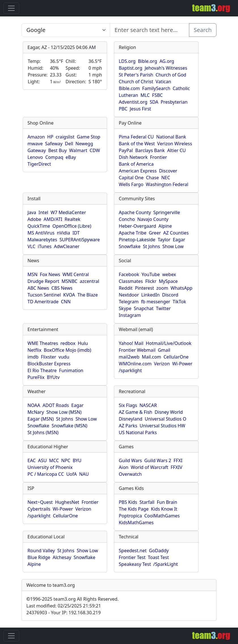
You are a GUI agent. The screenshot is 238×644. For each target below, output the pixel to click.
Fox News (50, 274)
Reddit (126, 288)
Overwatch (130, 474)
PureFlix (36, 377)
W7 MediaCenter (68, 212)
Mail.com (151, 357)
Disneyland (130, 419)
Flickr (151, 281)
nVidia (64, 233)
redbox (68, 343)
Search (203, 30)
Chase (152, 178)
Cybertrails (39, 509)
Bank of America (136, 164)
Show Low (173, 246)
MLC (145, 95)
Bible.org (148, 61)
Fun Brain (167, 502)
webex (169, 274)
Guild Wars (130, 460)
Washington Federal (167, 184)
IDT (76, 233)
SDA (154, 102)
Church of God (171, 75)
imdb (33, 357)
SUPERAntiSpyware (80, 240)
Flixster (48, 357)
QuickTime (39, 226)
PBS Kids (128, 502)
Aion (124, 467)
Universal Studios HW (162, 426)
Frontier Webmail (137, 350)
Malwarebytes (42, 240)
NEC (166, 178)
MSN (32, 274)
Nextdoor (129, 295)
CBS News (62, 288)
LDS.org (127, 61)
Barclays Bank (150, 150)
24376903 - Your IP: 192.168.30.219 (63, 613)
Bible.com (129, 88)
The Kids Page (134, 509)
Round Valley (41, 551)
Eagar (179, 240)
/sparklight (130, 370)
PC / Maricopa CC (46, 474)
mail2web (129, 357)
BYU (77, 460)
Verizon (162, 364)
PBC (123, 109)
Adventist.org (133, 102)
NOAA (34, 405)
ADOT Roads (56, 405)
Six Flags (128, 405)
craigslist (65, 137)
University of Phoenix (50, 467)
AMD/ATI (53, 219)
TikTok (179, 302)
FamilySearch (156, 88)
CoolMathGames (162, 516)
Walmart (78, 150)
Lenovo (35, 157)
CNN (66, 302)
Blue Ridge (39, 557)
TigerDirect (39, 164)
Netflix (34, 350)
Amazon (36, 137)
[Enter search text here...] (66, 30)
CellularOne (176, 357)
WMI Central (76, 274)
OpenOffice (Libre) (72, 226)
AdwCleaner (67, 246)
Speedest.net (133, 551)
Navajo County (153, 219)
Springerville (167, 212)
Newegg (84, 144)
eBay (71, 157)
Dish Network (133, 157)
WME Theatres (43, 343)
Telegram (129, 302)
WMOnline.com (135, 364)
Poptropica (130, 516)
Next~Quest (40, 502)
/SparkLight (166, 564)
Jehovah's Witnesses (166, 68)
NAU (84, 474)
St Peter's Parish (136, 75)
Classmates (131, 281)
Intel (43, 212)
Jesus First (140, 109)
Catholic (181, 88)
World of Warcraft (150, 467)
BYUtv (53, 377)
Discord (170, 295)
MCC (54, 460)
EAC (32, 460)
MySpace (168, 281)
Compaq (54, 157)
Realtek (72, 219)
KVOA (69, 295)
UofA (72, 474)
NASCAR (148, 405)
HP (50, 137)
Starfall (147, 502)
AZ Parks (128, 426)
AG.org (167, 61)
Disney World (169, 412)
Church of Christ (136, 82)
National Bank (171, 137)
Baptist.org (130, 68)
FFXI (178, 460)
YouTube (151, 274)
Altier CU (177, 150)
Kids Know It (164, 509)
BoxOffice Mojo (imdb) (68, 350)
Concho (127, 219)
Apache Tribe (133, 233)
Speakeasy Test (135, 564)
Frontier (159, 157)
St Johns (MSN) (43, 432)
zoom (162, 288)
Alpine (165, 226)
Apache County (135, 212)
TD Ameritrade (43, 302)
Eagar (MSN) (41, 419)
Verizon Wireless (175, 144)
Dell (69, 144)
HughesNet (67, 502)
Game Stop (89, 137)
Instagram (130, 315)
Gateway (37, 150)
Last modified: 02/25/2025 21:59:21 (64, 606)
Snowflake (130, 246)
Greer (155, 233)
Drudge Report (43, 281)
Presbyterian (174, 102)
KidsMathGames (136, 523)
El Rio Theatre (42, 370)
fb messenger (156, 302)
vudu (64, 357)
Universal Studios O (166, 419)
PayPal (126, 150)
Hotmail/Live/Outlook (168, 343)
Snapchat (144, 308)
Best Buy (57, 150)
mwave (35, 144)
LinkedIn (151, 295)
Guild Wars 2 (158, 460)
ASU (42, 460)
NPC (66, 460)
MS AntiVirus (41, 233)
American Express (138, 171)
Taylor (164, 240)
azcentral (90, 281)
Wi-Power (182, 364)
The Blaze (88, 295)
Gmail (164, 350)
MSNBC (69, 281)
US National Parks (138, 432)
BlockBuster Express (49, 364)
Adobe (34, 219)
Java (32, 212)
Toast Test (158, 557)
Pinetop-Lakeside (137, 240)
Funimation (71, 370)
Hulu (83, 343)
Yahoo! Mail (131, 343)
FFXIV (176, 467)
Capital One (131, 178)
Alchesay (62, 557)
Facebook (129, 274)
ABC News (38, 288)
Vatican (163, 82)
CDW (95, 150)
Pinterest (144, 288)
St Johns (151, 246)
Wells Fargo (131, 184)
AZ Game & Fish (135, 412)
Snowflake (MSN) (69, 426)
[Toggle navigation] (11, 8)
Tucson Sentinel (44, 295)
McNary (36, 412)
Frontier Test (132, 557)
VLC (31, 246)
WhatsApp (181, 288)
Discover (168, 171)
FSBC (158, 95)
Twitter (163, 308)
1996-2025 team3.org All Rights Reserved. (73, 599)
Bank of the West (137, 144)
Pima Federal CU (136, 137)
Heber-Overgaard (137, 226)
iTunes (45, 246)
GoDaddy (159, 551)
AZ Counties (176, 233)
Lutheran (128, 95)
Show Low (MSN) (64, 412)
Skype (125, 308)
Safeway (54, 144)
